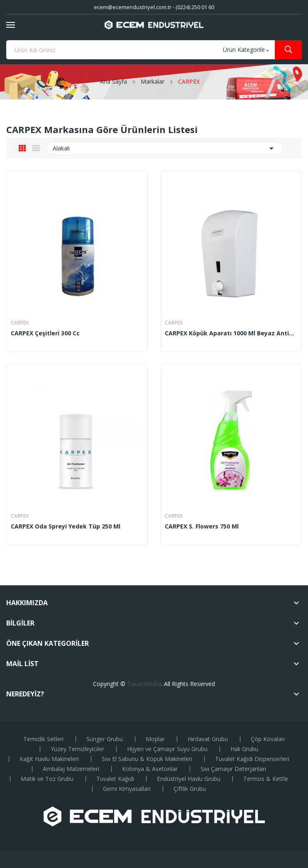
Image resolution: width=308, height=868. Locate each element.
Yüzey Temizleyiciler (77, 749)
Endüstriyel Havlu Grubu (189, 779)
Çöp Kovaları (268, 739)
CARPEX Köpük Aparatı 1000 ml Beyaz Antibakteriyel (231, 333)
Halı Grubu (244, 749)
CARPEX (20, 323)
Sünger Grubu (105, 739)
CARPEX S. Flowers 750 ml (202, 526)
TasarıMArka (144, 684)
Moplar (155, 739)
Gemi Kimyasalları (127, 789)
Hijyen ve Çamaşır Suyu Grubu (167, 749)
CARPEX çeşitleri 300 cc (45, 333)
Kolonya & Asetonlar (150, 769)
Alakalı (165, 148)
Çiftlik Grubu (190, 789)
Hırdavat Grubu (208, 739)
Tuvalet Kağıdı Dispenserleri (252, 759)
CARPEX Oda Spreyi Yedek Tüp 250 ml (66, 526)
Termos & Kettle (266, 779)
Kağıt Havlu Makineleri (49, 759)
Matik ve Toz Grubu (47, 779)
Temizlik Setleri (43, 739)
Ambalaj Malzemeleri (71, 769)
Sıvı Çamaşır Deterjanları (233, 769)
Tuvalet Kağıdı (115, 779)
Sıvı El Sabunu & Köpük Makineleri (147, 759)
